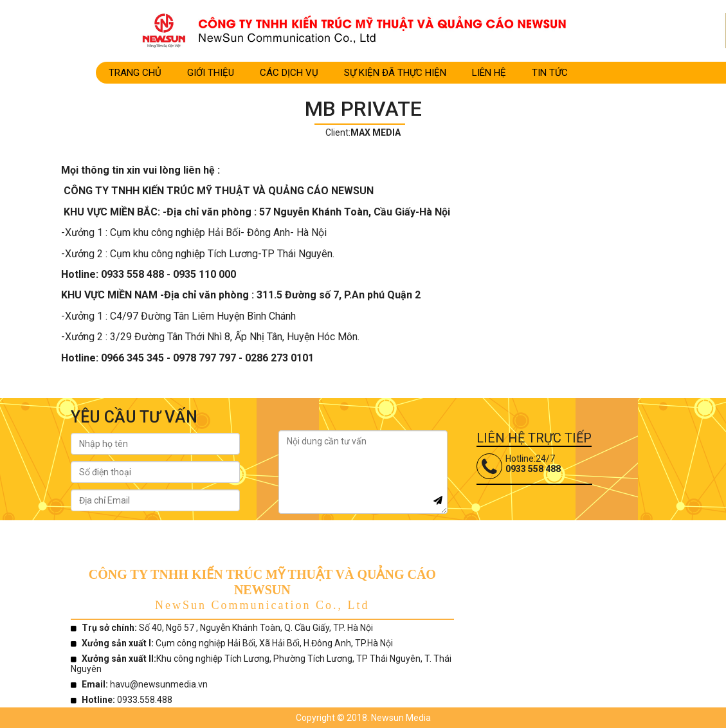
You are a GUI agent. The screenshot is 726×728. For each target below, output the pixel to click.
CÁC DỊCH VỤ (289, 73)
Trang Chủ (135, 73)
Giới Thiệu (211, 73)
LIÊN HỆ (489, 73)
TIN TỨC (550, 73)
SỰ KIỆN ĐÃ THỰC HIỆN (395, 73)
